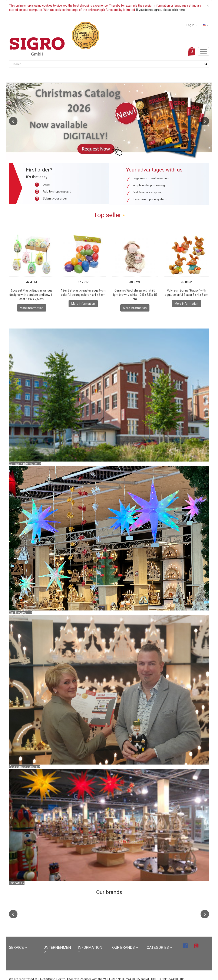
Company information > (25, 464)
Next (205, 121)
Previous (13, 121)
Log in (192, 25)
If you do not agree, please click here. (161, 10)
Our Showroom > (20, 613)
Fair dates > (17, 883)
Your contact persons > (24, 767)
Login (46, 184)
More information (32, 308)
